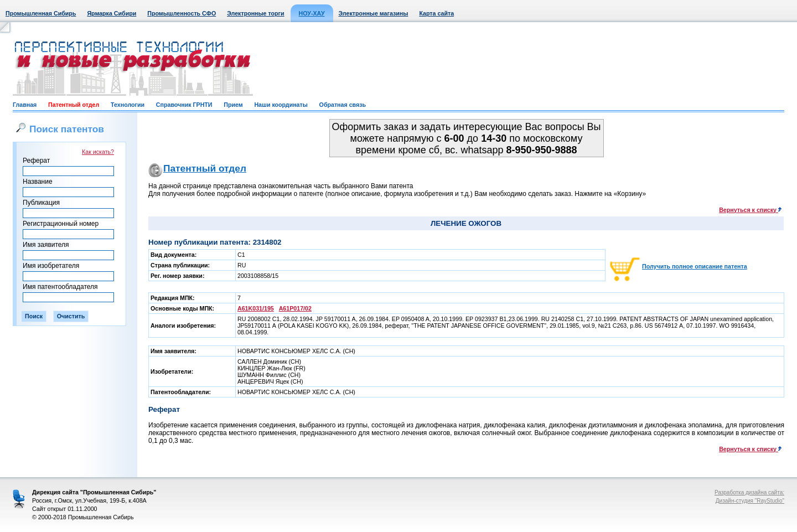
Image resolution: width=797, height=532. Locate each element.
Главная (25, 105)
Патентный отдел (74, 105)
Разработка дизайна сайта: (749, 492)
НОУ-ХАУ (312, 13)
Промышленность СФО (182, 13)
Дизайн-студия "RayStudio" (750, 501)
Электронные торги (255, 13)
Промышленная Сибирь (41, 13)
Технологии (128, 105)
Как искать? (98, 152)
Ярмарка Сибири (112, 13)
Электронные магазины (374, 13)
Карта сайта (436, 13)
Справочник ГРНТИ (184, 105)
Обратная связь (343, 105)
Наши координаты (281, 105)
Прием (233, 105)
